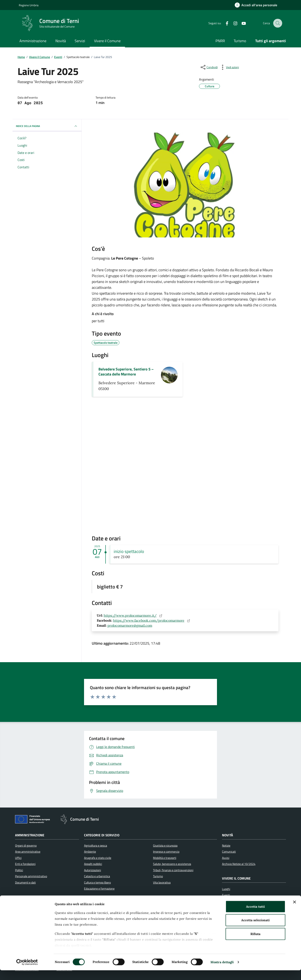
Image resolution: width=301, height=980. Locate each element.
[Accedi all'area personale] (256, 5)
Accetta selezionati (255, 930)
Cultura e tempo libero (97, 882)
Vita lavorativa (162, 882)
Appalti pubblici (93, 864)
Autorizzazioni (92, 870)
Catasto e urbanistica (97, 876)
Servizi (80, 41)
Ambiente (90, 852)
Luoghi (226, 889)
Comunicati (229, 852)
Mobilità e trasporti (165, 858)
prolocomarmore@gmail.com (130, 625)
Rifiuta (255, 944)
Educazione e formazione (99, 889)
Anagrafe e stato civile (98, 858)
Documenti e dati (25, 882)
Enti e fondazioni (25, 864)
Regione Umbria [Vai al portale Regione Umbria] (29, 5)
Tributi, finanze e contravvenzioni (173, 870)
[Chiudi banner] (295, 912)
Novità (61, 41)
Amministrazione (33, 41)
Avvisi (226, 858)
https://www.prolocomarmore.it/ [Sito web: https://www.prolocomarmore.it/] (134, 615)
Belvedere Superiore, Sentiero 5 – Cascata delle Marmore (126, 372)
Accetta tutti (255, 916)
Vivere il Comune (107, 41)
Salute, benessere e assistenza (172, 864)
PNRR (220, 41)
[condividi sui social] (209, 67)
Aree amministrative (28, 852)
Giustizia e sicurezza (165, 846)
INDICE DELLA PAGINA (47, 126)
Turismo (240, 41)
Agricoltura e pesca (96, 846)
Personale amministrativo (31, 876)
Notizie (226, 846)
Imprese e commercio (166, 852)
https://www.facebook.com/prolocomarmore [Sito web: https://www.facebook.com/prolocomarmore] (152, 620)
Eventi (226, 895)
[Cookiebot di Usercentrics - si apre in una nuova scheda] (27, 972)
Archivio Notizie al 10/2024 (239, 864)
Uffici (18, 858)
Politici (19, 870)
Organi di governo (26, 846)
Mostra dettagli (222, 972)
